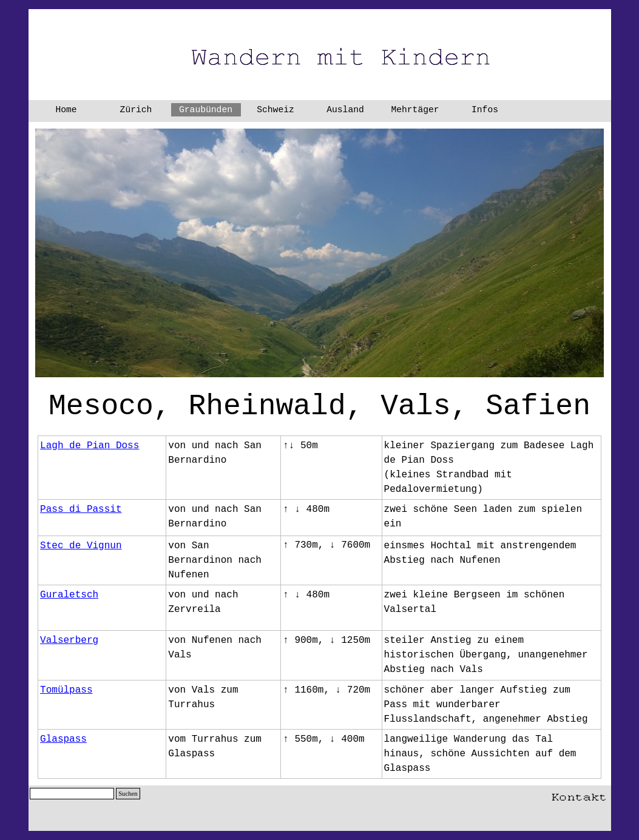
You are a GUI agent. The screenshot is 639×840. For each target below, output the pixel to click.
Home (66, 110)
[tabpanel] (320, 406)
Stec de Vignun (81, 546)
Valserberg (69, 640)
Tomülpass (66, 690)
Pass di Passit (81, 509)
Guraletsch (69, 595)
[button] (579, 795)
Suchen (128, 794)
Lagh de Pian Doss (90, 446)
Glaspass (63, 739)
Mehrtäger (415, 110)
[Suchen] (72, 794)
